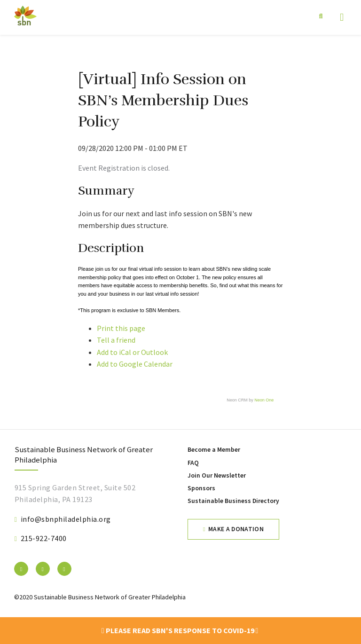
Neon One (264, 400)
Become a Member (214, 450)
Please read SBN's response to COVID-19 (180, 630)
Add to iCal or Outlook (132, 352)
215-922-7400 (44, 538)
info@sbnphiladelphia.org (66, 519)
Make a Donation (236, 529)
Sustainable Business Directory (233, 501)
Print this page (121, 328)
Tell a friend (116, 340)
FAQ (193, 463)
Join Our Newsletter (217, 475)
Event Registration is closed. (124, 168)
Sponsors (201, 488)
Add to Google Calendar (135, 364)
